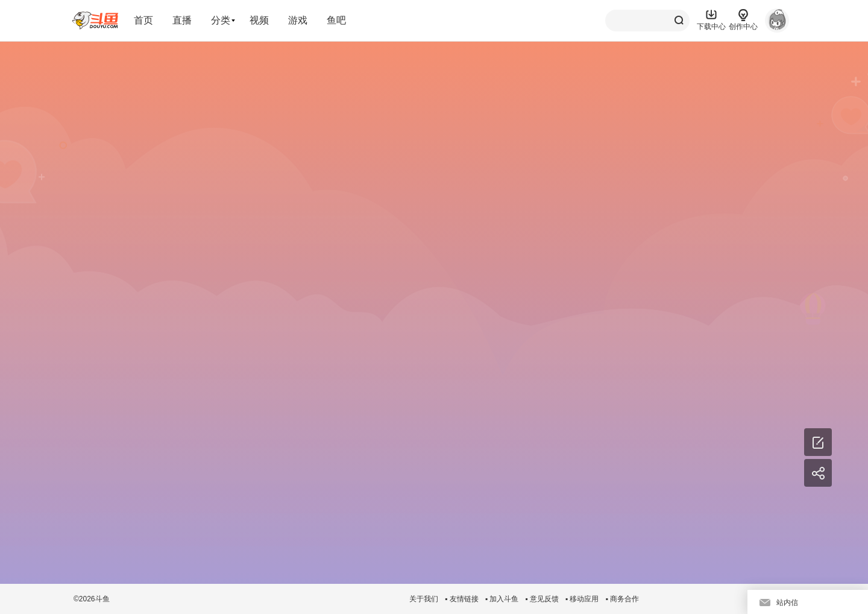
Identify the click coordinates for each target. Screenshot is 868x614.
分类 (221, 20)
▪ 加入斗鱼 (502, 599)
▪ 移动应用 (582, 599)
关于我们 (424, 599)
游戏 (298, 20)
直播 (182, 20)
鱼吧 (336, 20)
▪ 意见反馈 (542, 599)
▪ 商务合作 (622, 599)
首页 (143, 20)
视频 (259, 20)
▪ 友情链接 (462, 599)
